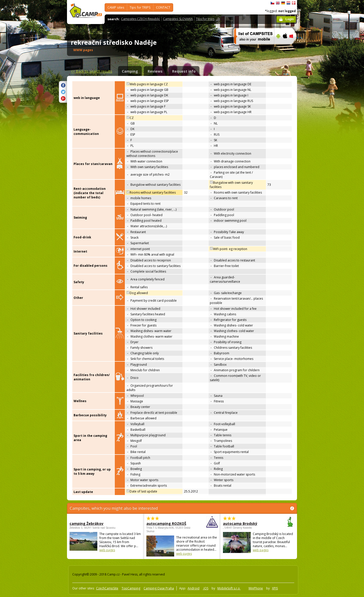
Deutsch (283, 3)
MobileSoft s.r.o (229, 588)
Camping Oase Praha (159, 588)
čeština (272, 3)
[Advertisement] (318, 152)
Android (194, 588)
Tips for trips (205, 19)
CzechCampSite (107, 588)
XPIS (275, 588)
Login (290, 19)
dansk (294, 3)
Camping (130, 71)
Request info (184, 71)
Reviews (155, 71)
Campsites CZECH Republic (141, 19)
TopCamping (131, 588)
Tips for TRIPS (140, 7)
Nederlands (288, 3)
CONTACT (163, 7)
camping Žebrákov (86, 523)
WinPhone (256, 588)
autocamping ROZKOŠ (168, 523)
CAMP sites (116, 7)
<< (92, 71)
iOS (206, 588)
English (278, 3)
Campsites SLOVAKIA (178, 19)
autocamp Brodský (245, 523)
